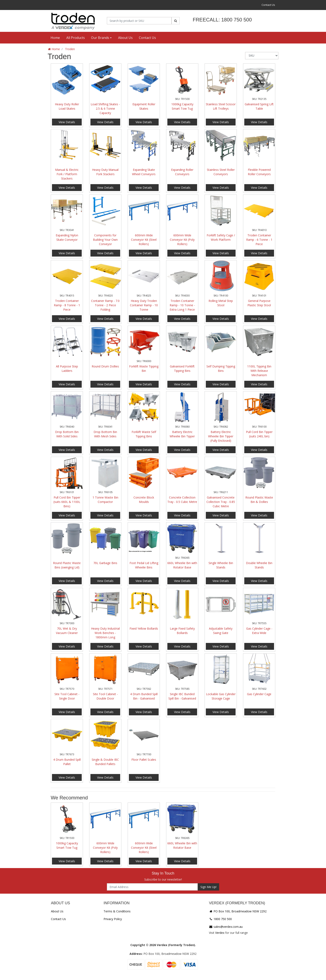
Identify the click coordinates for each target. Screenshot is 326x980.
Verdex (220, 933)
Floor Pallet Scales (144, 760)
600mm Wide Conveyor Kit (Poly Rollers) (182, 240)
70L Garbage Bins (105, 563)
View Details (67, 122)
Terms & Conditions (117, 911)
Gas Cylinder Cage (259, 694)
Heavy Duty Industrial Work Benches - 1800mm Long (105, 633)
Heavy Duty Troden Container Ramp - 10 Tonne (144, 305)
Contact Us (268, 5)
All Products (76, 38)
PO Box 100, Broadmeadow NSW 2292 (238, 911)
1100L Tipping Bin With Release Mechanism (259, 371)
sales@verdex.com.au (226, 927)
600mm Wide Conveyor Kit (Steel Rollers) (144, 240)
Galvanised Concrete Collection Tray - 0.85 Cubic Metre (221, 502)
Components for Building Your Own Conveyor (105, 240)
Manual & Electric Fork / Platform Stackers (67, 174)
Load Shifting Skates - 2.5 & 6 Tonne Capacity (105, 109)
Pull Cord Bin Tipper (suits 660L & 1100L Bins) (67, 502)
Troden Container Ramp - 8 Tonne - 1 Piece (67, 305)
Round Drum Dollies (105, 366)
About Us (125, 38)
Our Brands (100, 38)
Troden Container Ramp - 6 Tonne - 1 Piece (259, 240)
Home (55, 38)
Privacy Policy (113, 919)
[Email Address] (152, 887)
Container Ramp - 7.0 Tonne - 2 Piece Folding (105, 305)
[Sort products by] (262, 56)
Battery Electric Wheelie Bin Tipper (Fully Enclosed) (221, 436)
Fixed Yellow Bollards (144, 628)
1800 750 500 (220, 919)
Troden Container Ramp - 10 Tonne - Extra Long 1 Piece (182, 305)
